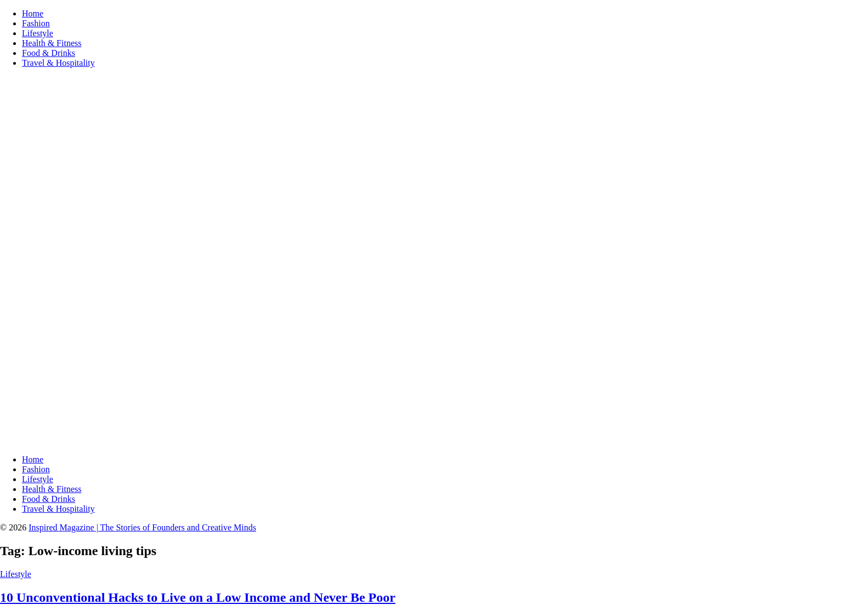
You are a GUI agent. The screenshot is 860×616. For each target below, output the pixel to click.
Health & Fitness (52, 43)
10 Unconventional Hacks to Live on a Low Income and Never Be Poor (198, 597)
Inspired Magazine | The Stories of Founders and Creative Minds (142, 527)
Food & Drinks (49, 53)
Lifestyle (38, 33)
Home (33, 13)
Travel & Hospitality (58, 63)
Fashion (36, 23)
